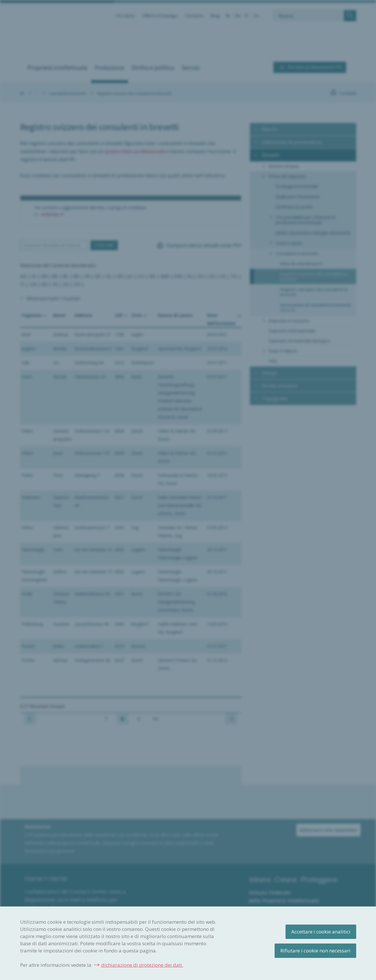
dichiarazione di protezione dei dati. (142, 965)
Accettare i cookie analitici (321, 932)
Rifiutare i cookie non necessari (315, 951)
